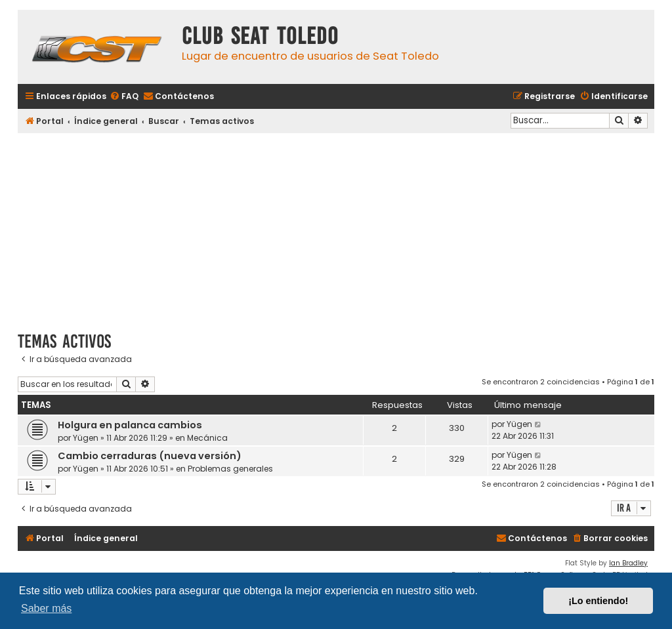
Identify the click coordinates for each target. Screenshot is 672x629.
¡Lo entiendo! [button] (598, 601)
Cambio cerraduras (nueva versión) (150, 456)
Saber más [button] (46, 608)
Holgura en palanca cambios (130, 425)
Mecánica (207, 438)
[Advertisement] (336, 228)
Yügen (86, 438)
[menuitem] (124, 97)
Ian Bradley (628, 563)
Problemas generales (230, 469)
